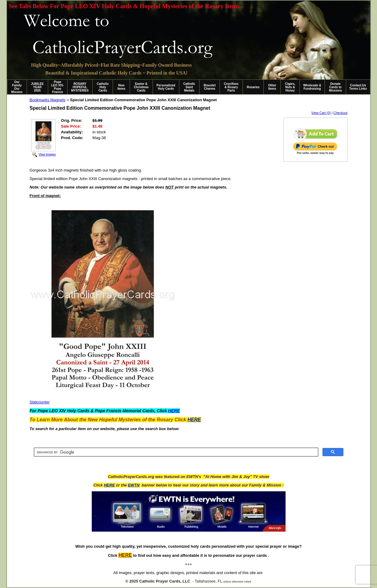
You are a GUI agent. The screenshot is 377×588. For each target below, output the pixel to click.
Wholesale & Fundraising (312, 87)
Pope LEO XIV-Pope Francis (58, 87)
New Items (121, 87)
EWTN (134, 485)
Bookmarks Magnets (48, 100)
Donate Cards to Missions (335, 87)
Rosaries (253, 87)
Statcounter (40, 402)
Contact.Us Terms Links (358, 87)
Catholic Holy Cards (103, 87)
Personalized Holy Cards (166, 87)
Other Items (272, 87)
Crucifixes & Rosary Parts (231, 87)
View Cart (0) (321, 113)
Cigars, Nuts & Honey (290, 87)
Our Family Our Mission (17, 87)
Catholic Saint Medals (189, 87)
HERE (109, 485)
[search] (175, 452)
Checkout (340, 113)
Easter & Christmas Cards (141, 87)
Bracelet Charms (210, 87)
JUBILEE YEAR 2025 (37, 87)
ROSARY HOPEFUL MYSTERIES (80, 87)
